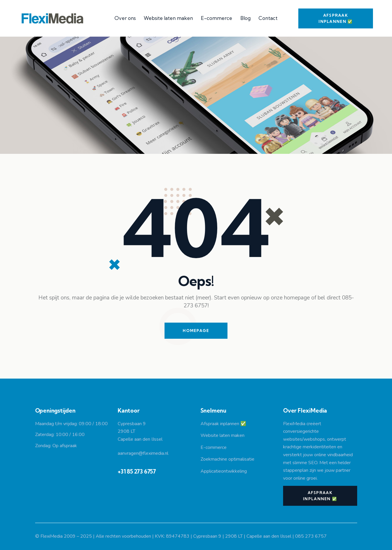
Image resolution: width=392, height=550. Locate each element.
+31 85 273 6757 (137, 471)
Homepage (196, 331)
